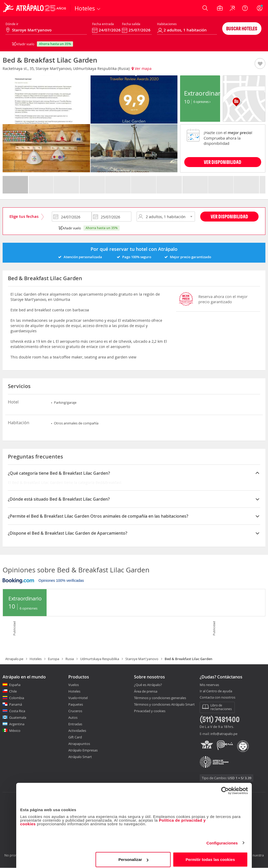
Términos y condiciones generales (160, 698)
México (15, 731)
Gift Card (75, 737)
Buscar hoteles (242, 28)
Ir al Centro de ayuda (216, 691)
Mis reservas (209, 685)
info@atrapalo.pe (224, 734)
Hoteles (36, 659)
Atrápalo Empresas (83, 750)
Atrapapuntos (79, 744)
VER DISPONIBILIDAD (223, 162)
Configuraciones (222, 840)
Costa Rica (17, 711)
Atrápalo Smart (80, 757)
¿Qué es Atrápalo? (148, 685)
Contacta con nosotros (217, 698)
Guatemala (18, 717)
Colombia (17, 698)
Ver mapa (142, 68)
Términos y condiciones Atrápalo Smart (164, 704)
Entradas (75, 724)
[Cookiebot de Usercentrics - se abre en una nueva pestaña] (225, 787)
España (15, 685)
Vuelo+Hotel (78, 698)
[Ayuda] (245, 8)
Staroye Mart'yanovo (142, 659)
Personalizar (133, 856)
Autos (73, 717)
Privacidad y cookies (150, 711)
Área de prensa (146, 691)
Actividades (77, 731)
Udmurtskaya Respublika (100, 659)
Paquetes (76, 704)
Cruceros (75, 711)
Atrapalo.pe (14, 659)
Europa (54, 659)
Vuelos (74, 685)
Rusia (70, 659)
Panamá (16, 704)
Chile (13, 691)
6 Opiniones (202, 102)
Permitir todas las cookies (210, 856)
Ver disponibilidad (229, 216)
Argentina (17, 724)
